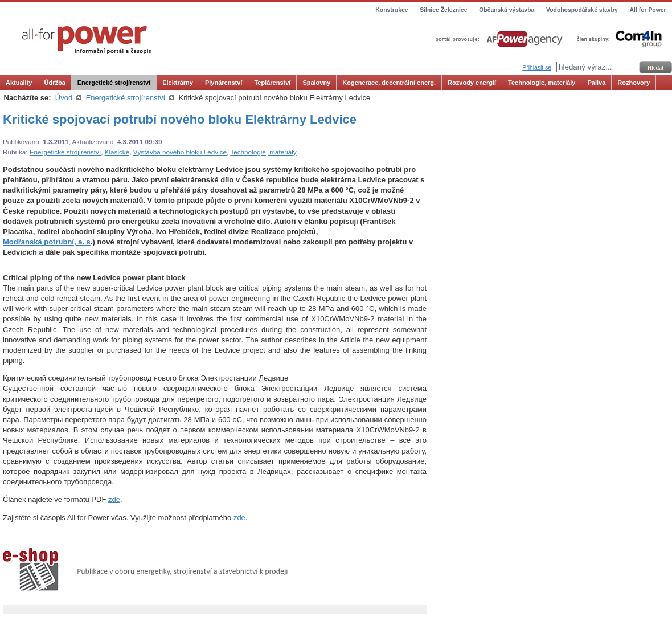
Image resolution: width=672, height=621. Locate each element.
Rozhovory (634, 83)
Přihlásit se (537, 68)
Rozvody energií (472, 83)
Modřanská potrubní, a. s (47, 242)
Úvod (64, 98)
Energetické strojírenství (114, 83)
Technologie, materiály (542, 83)
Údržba (54, 83)
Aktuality (19, 83)
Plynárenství (224, 83)
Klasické (117, 152)
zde (114, 499)
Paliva (596, 83)
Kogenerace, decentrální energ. (389, 83)
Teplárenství (272, 83)
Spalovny (316, 83)
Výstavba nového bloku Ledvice (180, 152)
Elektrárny (178, 83)
